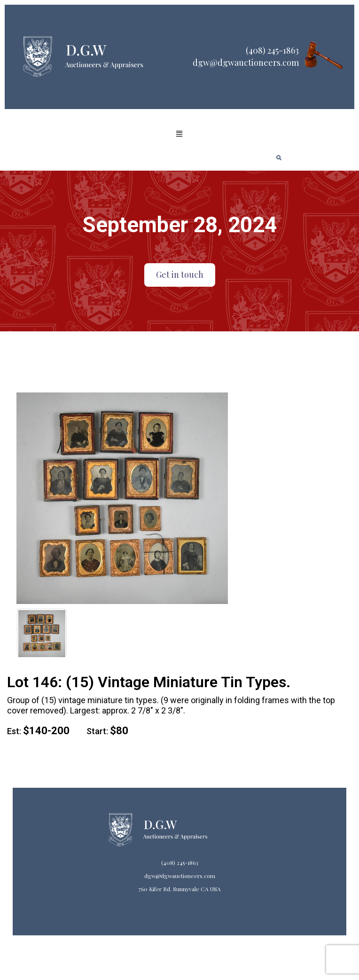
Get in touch (180, 274)
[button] (179, 134)
